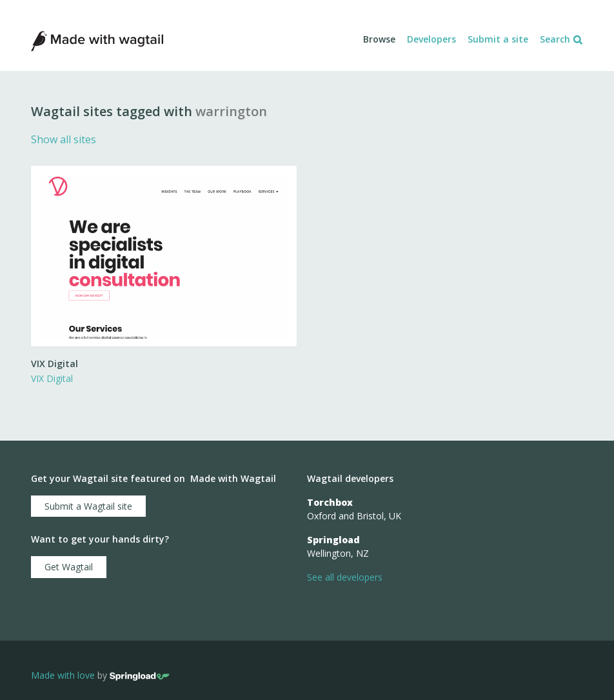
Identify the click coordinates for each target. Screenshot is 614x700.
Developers (431, 39)
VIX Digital (52, 378)
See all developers (345, 577)
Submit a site (498, 39)
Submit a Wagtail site (88, 506)
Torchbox (330, 502)
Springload (333, 540)
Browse (379, 39)
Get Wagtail (69, 567)
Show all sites (64, 139)
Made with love (63, 675)
